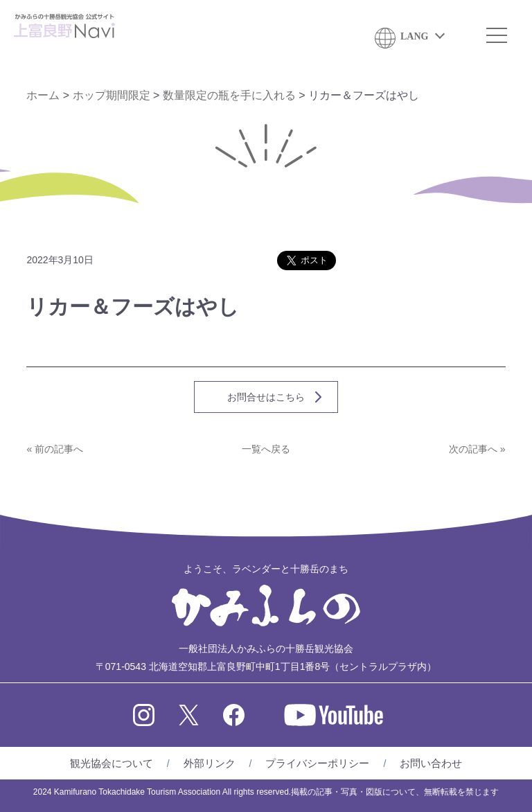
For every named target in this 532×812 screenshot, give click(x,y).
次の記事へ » (477, 449)
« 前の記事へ (55, 449)
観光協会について (112, 763)
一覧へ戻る (266, 449)
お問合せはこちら (266, 397)
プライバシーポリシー (317, 763)
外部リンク (210, 763)
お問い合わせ (431, 763)
